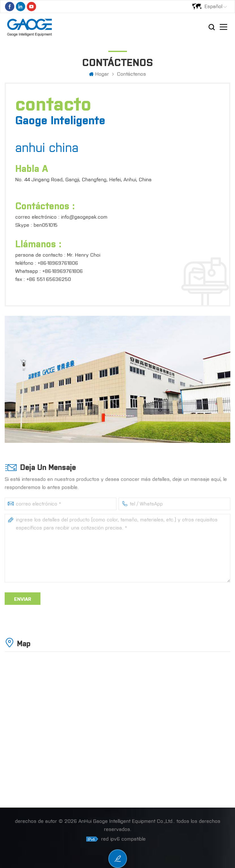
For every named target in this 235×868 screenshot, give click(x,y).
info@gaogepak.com (84, 217)
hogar (99, 74)
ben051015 (46, 225)
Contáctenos (132, 74)
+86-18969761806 (58, 263)
